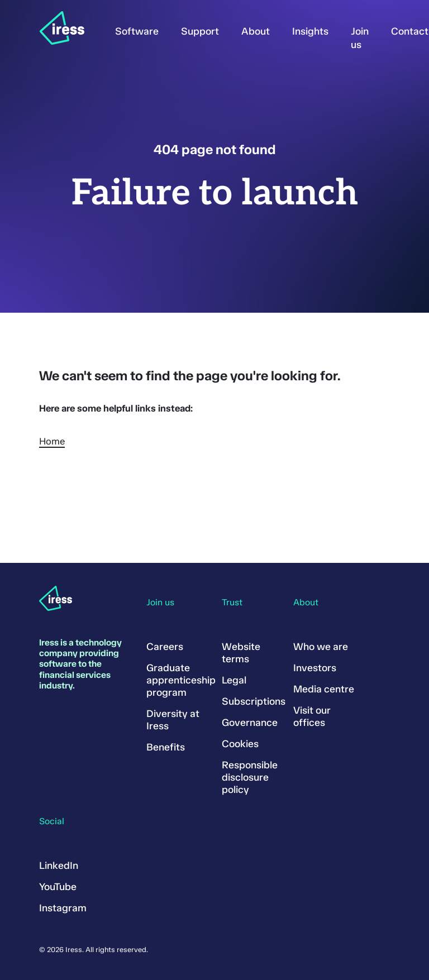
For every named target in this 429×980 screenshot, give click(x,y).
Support (200, 31)
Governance (250, 723)
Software (137, 31)
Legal (234, 680)
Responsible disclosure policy (250, 777)
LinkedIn (59, 866)
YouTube (58, 887)
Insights (310, 31)
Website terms (241, 653)
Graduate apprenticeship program (181, 680)
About (256, 31)
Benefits (166, 747)
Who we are (321, 647)
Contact (410, 31)
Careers (165, 647)
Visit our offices (312, 716)
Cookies (240, 744)
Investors (315, 668)
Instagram (63, 908)
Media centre (324, 689)
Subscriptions (254, 701)
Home (52, 441)
